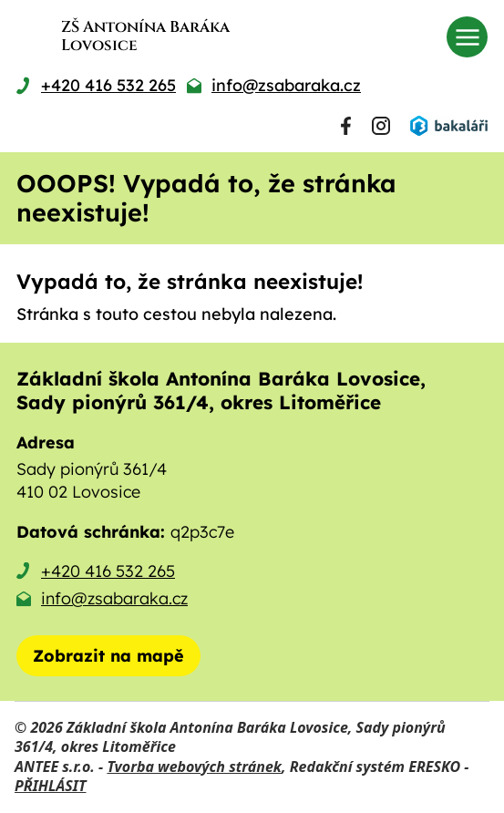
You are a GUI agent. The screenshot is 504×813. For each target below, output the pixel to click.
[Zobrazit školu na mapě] (108, 656)
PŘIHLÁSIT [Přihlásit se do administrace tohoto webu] (50, 786)
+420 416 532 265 (108, 571)
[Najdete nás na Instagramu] (381, 126)
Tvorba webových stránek (194, 767)
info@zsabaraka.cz (114, 598)
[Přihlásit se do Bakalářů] (448, 126)
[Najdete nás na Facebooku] (346, 126)
